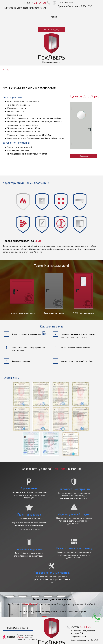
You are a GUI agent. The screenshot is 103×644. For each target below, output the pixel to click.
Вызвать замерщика (18, 628)
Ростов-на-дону (52, 30)
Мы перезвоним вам (97, 617)
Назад (6, 70)
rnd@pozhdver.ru (67, 2)
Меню (51, 17)
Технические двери (54, 313)
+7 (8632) (35, 3)
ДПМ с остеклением (83, 313)
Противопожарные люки (22, 313)
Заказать (84, 156)
